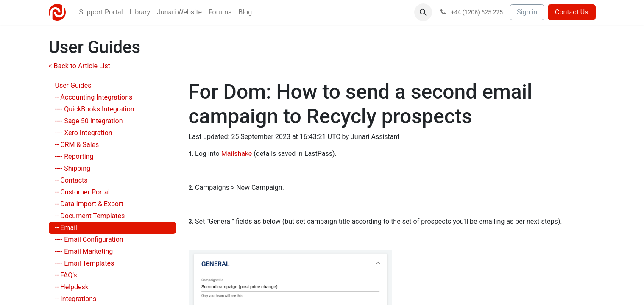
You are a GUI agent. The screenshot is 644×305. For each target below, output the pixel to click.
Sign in (527, 12)
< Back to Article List (80, 66)
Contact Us (572, 12)
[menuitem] (101, 12)
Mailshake (237, 154)
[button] (423, 12)
